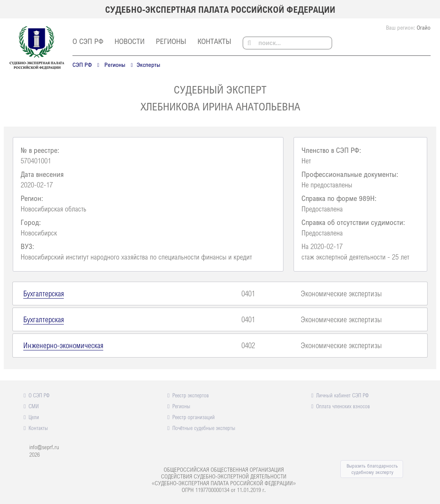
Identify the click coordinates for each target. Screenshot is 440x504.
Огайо (424, 27)
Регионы (171, 41)
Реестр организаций (194, 417)
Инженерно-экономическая (63, 345)
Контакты (214, 41)
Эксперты (148, 65)
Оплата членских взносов (343, 406)
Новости (130, 41)
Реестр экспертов (191, 395)
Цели (34, 417)
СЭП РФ (82, 65)
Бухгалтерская (44, 293)
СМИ (34, 406)
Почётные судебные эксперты (204, 428)
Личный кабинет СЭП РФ (342, 395)
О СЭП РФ (88, 41)
